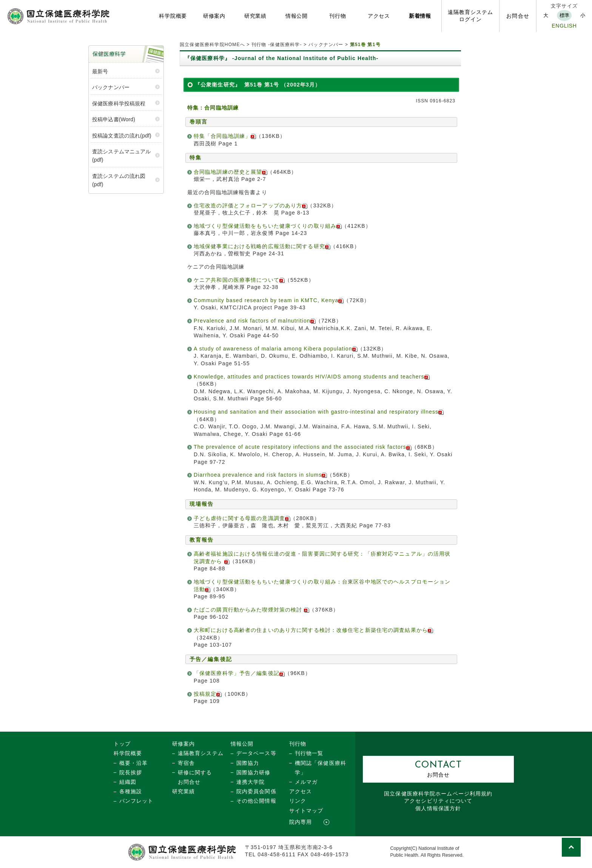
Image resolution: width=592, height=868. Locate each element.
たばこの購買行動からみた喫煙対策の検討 (251, 610)
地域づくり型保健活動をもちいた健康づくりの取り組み (268, 226)
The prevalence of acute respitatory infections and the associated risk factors (303, 447)
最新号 (100, 71)
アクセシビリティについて (438, 801)
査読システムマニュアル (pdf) (122, 156)
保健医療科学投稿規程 (119, 103)
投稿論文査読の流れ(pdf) (122, 136)
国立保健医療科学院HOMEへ (212, 45)
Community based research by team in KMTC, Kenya (269, 300)
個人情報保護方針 (438, 808)
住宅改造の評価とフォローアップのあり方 (251, 205)
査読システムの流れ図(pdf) (119, 180)
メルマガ (306, 782)
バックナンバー (326, 45)
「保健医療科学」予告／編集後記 (239, 673)
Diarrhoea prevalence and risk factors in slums (260, 475)
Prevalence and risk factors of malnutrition (255, 321)
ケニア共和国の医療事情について (239, 280)
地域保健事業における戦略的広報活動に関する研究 (262, 246)
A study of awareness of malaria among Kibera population (276, 349)
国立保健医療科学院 (438, 794)
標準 (564, 15)
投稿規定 (208, 694)
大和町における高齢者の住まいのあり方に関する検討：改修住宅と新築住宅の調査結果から (313, 630)
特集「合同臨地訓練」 (225, 136)
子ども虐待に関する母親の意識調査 (242, 518)
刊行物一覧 (309, 753)
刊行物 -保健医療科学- (277, 45)
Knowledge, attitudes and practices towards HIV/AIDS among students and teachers (312, 377)
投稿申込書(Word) (114, 119)
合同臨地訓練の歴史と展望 (228, 172)
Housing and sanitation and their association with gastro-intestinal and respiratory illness (319, 412)
